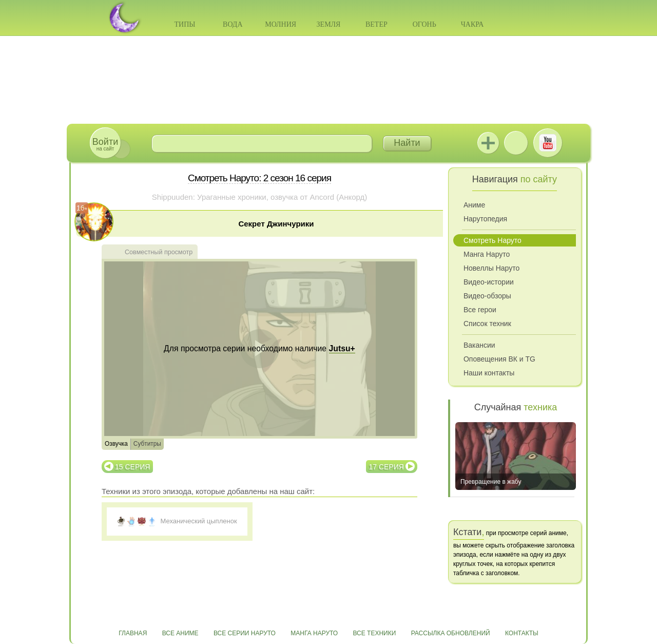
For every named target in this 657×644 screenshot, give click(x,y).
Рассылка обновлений (451, 633)
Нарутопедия (485, 219)
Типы (185, 24)
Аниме (474, 205)
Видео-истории (489, 282)
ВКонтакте (516, 143)
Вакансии (479, 345)
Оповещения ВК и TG (499, 359)
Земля (329, 24)
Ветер (376, 24)
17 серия (387, 467)
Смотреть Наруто (492, 240)
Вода (233, 24)
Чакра (472, 24)
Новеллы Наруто (491, 268)
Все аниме (180, 633)
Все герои (480, 310)
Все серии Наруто (245, 633)
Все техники (374, 633)
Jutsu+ (488, 143)
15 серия (132, 467)
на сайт (105, 144)
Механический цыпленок (199, 521)
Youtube (548, 143)
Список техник (487, 324)
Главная (133, 633)
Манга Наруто (487, 254)
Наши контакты (489, 373)
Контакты (522, 633)
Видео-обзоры (487, 296)
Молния (281, 24)
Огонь (424, 24)
